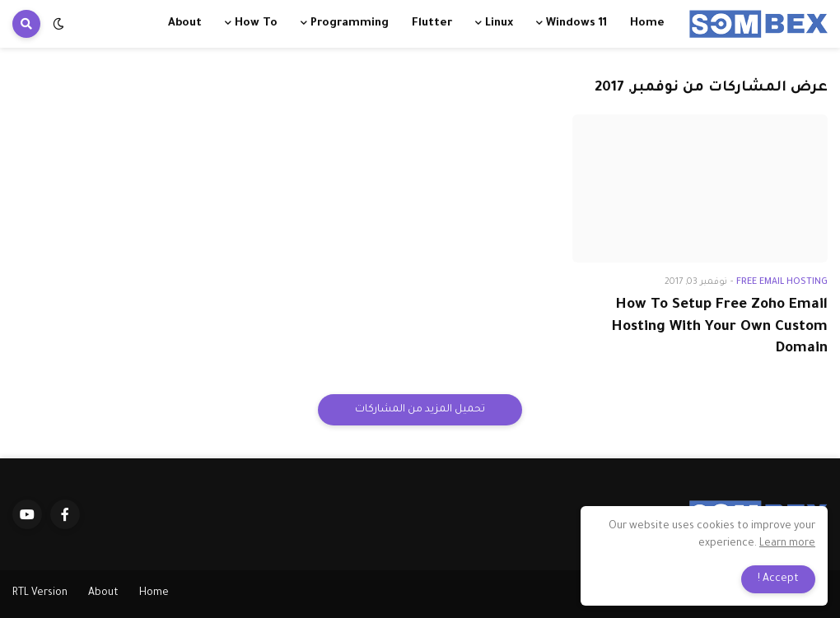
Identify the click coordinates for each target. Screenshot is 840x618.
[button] (58, 24)
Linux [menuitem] (499, 23)
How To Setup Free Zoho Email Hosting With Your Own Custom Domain (719, 328)
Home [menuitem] (647, 23)
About (103, 593)
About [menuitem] (185, 23)
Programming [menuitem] (350, 23)
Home (154, 593)
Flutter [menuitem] (432, 23)
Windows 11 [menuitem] (576, 23)
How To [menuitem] (256, 23)
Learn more (787, 544)
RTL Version (40, 593)
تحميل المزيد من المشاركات (420, 410)
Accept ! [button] (778, 579)
